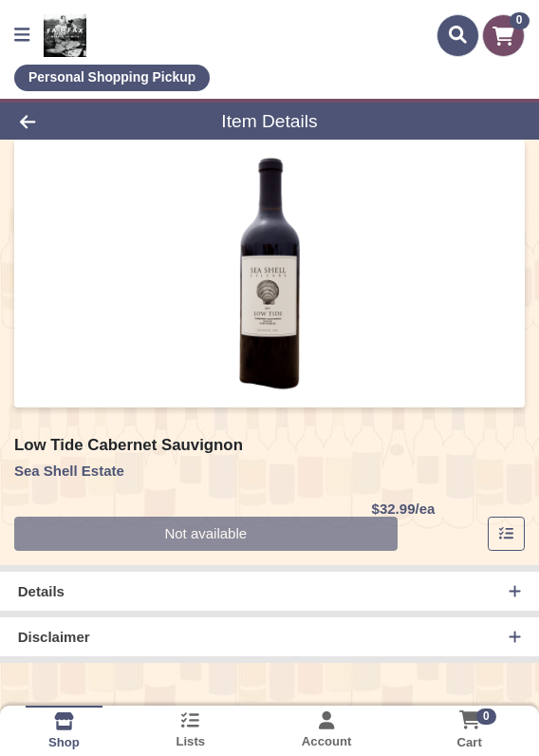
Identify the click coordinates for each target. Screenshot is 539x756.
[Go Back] (78, 121)
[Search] (458, 35)
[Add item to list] (507, 534)
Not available (205, 533)
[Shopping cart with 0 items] (503, 36)
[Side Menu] (22, 36)
